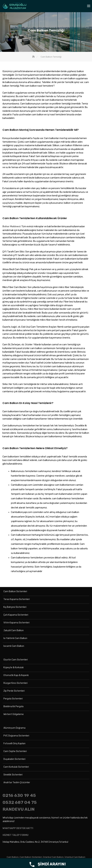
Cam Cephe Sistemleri (15, 751)
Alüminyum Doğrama (14, 728)
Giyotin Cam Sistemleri (16, 660)
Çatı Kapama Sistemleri (16, 615)
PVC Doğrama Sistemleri (16, 736)
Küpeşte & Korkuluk (14, 667)
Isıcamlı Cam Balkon (14, 646)
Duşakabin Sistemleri (14, 759)
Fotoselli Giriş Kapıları (14, 744)
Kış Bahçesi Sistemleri (15, 607)
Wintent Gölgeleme (14, 714)
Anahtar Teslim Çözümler (17, 782)
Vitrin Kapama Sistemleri (16, 623)
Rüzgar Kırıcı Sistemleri (15, 683)
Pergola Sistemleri (13, 699)
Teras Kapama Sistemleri (17, 599)
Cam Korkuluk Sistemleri (16, 767)
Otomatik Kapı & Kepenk (16, 675)
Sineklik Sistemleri (13, 775)
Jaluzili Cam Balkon (14, 630)
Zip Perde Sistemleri (14, 691)
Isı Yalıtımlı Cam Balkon (15, 638)
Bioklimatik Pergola (13, 706)
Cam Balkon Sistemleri (15, 591)
